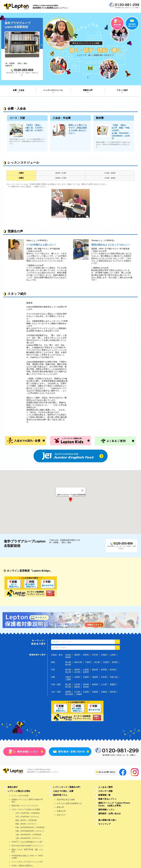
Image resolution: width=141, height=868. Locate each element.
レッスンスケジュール (53, 90)
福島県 (68, 657)
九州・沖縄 (56, 692)
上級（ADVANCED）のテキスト (28, 838)
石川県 (77, 672)
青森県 (77, 655)
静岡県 (104, 670)
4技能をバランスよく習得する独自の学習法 (27, 801)
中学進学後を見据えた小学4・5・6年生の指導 (27, 857)
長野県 (77, 670)
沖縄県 (79, 694)
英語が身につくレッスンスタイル (25, 806)
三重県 (68, 679)
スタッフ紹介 (122, 90)
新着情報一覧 (104, 795)
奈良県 (104, 677)
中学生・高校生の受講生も (22, 866)
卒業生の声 (61, 811)
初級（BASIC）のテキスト (26, 824)
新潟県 (68, 670)
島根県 (95, 684)
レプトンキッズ (67, 787)
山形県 (113, 655)
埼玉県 (97, 662)
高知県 (86, 687)
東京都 (68, 662)
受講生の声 (88, 90)
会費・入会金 (19, 90)
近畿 (53, 677)
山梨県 (86, 670)
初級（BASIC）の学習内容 (26, 820)
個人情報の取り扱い (107, 820)
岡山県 (68, 684)
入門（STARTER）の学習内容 (27, 813)
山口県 (104, 684)
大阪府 (68, 677)
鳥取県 (86, 684)
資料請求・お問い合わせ (109, 814)
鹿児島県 (69, 694)
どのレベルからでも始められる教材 (26, 809)
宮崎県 (104, 692)
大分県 (77, 692)
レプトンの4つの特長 (20, 796)
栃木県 (68, 665)
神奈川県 (78, 662)
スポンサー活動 (105, 791)
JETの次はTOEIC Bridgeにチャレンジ (27, 845)
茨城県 (106, 662)
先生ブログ (61, 815)
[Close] (82, 490)
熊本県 (113, 692)
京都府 (86, 677)
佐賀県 (86, 692)
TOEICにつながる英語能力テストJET (27, 842)
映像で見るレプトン (107, 799)
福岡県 (68, 692)
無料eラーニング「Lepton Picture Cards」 (114, 804)
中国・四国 (56, 684)
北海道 (68, 655)
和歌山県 (114, 677)
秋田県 (86, 655)
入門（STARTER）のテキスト (27, 817)
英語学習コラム (60, 795)
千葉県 (88, 662)
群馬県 (115, 662)
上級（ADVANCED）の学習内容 (28, 835)
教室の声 (60, 807)
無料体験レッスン (106, 810)
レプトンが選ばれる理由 (19, 791)
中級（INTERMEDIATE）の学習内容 (30, 827)
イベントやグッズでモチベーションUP (27, 862)
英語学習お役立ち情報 (66, 800)
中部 (53, 670)
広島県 (77, 684)
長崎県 (95, 692)
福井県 (86, 672)
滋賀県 (95, 677)
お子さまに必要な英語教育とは (69, 803)
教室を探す (13, 787)
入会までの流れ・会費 (63, 791)
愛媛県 (113, 684)
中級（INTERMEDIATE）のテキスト (30, 831)
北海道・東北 (57, 655)
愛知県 (95, 670)
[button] (71, 500)
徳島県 (77, 687)
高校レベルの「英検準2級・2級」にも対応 (27, 850)
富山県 (68, 672)
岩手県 (95, 655)
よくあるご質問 (105, 787)
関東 (53, 662)
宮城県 (104, 655)
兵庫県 (77, 677)
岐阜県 (113, 670)
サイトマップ (104, 824)
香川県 (68, 687)
